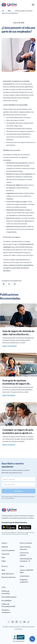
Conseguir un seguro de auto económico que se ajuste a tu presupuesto (18, 433)
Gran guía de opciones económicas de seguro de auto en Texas (16, 384)
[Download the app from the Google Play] (9, 527)
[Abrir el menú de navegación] (33, 5)
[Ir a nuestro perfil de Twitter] (9, 622)
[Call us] (32, 639)
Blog (9, 11)
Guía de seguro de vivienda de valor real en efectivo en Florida (18, 334)
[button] (4, 284)
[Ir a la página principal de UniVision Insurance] (9, 5)
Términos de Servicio (17, 534)
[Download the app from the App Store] (25, 527)
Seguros (4, 543)
